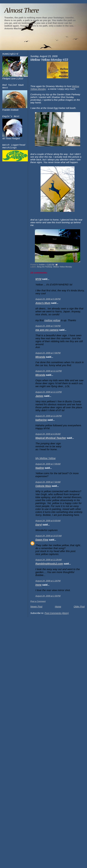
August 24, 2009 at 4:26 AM (48, 434)
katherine (41, 420)
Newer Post (36, 606)
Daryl (39, 525)
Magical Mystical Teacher (51, 438)
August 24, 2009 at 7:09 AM (48, 464)
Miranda (40, 357)
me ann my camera (47, 330)
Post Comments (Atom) (57, 613)
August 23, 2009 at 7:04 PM (48, 326)
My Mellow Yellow (46, 458)
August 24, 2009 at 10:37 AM (49, 536)
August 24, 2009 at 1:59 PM (48, 596)
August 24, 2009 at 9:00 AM (48, 521)
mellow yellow (52, 320)
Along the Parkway (45, 267)
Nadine (40, 468)
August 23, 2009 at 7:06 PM (48, 353)
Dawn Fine (42, 540)
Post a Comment (38, 601)
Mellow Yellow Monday (63, 267)
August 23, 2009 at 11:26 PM (49, 416)
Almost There (22, 10)
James (39, 396)
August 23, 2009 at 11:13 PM (49, 392)
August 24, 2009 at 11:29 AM (49, 560)
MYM (38, 279)
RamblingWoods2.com (49, 564)
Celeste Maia (43, 486)
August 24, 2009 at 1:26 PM (48, 581)
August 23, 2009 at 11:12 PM (49, 371)
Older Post (79, 606)
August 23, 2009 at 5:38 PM (48, 299)
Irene (39, 585)
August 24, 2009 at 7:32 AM (48, 482)
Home (58, 606)
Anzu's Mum (43, 303)
